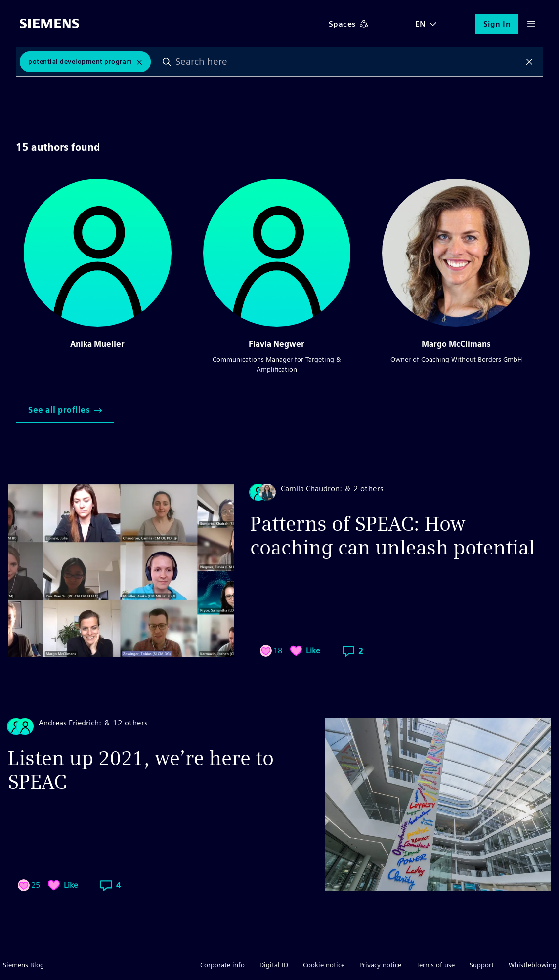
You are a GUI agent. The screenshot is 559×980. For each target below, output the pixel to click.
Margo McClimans (456, 344)
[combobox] (348, 62)
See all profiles (65, 410)
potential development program (80, 62)
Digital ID (274, 965)
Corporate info (222, 965)
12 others (130, 723)
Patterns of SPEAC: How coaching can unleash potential (392, 536)
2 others (369, 489)
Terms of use (435, 965)
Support (482, 965)
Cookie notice (324, 965)
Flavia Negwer (277, 344)
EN (421, 24)
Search (167, 62)
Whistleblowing (533, 965)
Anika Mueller (97, 344)
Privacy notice (380, 965)
